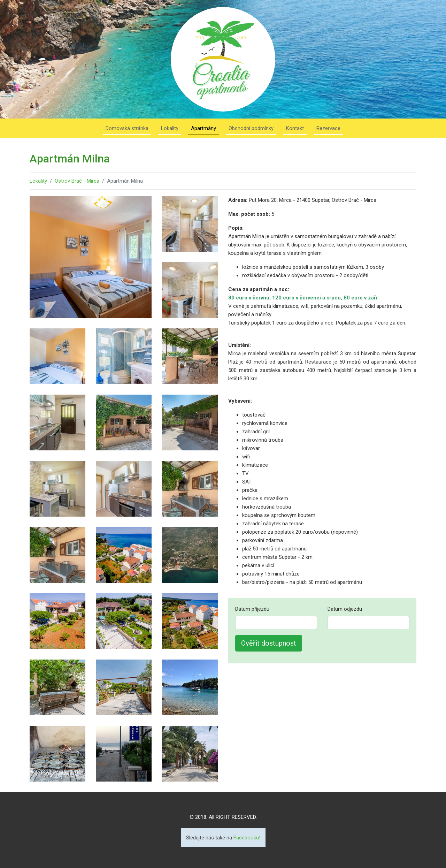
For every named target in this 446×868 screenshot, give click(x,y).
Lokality (170, 128)
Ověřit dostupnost (269, 643)
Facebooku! (247, 838)
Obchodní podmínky (251, 128)
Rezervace (328, 128)
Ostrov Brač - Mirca (77, 181)
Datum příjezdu (252, 609)
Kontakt (295, 128)
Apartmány (203, 128)
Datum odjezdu (345, 609)
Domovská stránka (127, 128)
